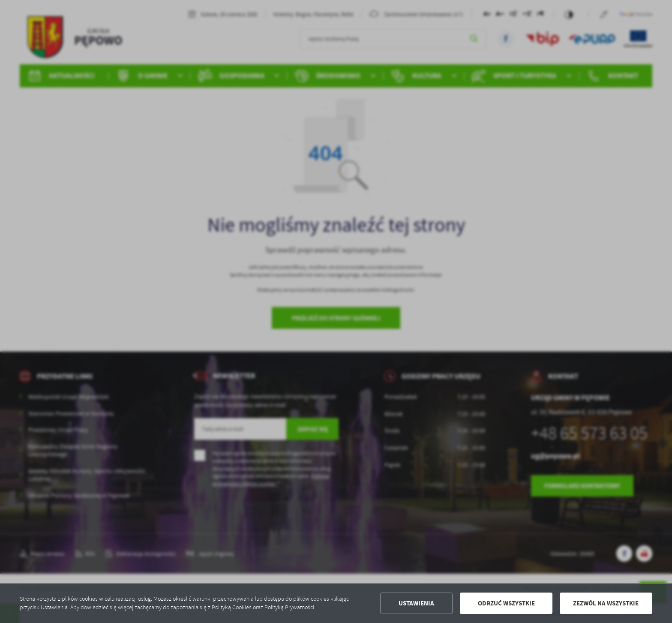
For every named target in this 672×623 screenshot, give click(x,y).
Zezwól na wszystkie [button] (606, 603)
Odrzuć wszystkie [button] (506, 603)
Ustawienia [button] (416, 603)
